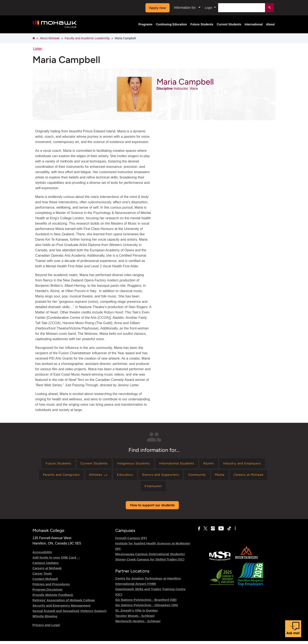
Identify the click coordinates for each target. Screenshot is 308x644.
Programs (145, 24)
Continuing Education (171, 24)
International (254, 24)
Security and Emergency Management (61, 608)
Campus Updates (46, 566)
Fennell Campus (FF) (131, 541)
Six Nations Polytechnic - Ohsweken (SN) (147, 608)
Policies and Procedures (51, 587)
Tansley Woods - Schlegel (135, 619)
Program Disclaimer (48, 592)
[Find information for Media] (118, 489)
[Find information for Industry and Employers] (60, 476)
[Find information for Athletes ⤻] (150, 476)
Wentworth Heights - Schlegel (138, 624)
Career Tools (42, 576)
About (270, 24)
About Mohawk (50, 38)
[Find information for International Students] (204, 464)
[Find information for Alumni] (239, 464)
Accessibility (42, 555)
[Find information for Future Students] (75, 464)
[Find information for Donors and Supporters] (217, 476)
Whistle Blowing (45, 619)
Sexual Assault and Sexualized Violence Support (70, 614)
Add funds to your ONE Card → (56, 560)
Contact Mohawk (45, 582)
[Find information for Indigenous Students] (157, 464)
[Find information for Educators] (179, 476)
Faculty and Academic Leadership (87, 38)
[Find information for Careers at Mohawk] (149, 489)
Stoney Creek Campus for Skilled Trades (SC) (150, 562)
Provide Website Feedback (53, 598)
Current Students (229, 24)
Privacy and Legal (46, 628)
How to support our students (152, 508)
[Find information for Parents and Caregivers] (110, 476)
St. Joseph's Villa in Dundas (137, 613)
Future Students (202, 24)
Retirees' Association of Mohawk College (64, 603)
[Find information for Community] (256, 476)
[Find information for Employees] (185, 489)
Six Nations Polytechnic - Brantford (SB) (146, 603)
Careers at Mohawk (47, 571)
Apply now (156, 8)
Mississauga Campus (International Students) (150, 557)
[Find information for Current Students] (114, 464)
